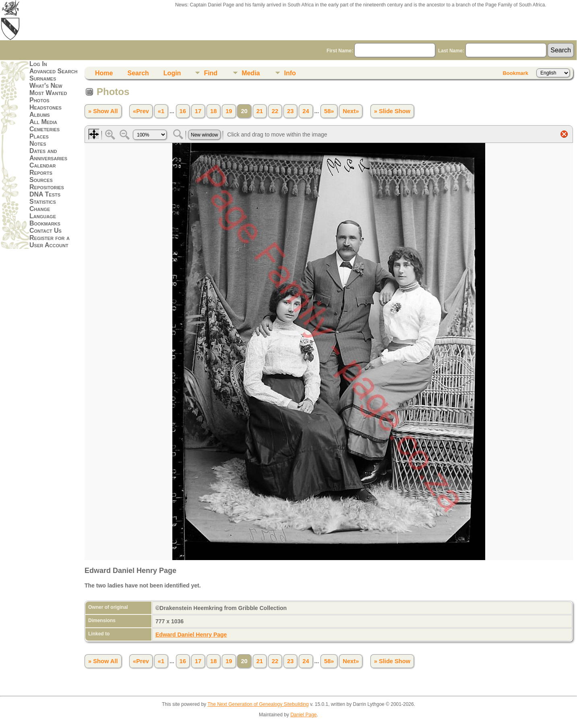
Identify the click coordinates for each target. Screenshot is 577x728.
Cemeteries (44, 129)
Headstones (45, 107)
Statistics (43, 202)
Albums (40, 115)
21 (260, 111)
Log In (38, 64)
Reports (41, 173)
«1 (161, 111)
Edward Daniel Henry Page (191, 635)
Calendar (42, 165)
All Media (43, 122)
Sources (41, 180)
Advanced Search (53, 71)
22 (275, 111)
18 (213, 111)
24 (306, 111)
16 (183, 111)
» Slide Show (392, 111)
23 (290, 111)
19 (229, 111)
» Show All (103, 111)
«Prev (141, 111)
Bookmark (515, 73)
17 (198, 111)
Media (251, 73)
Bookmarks (45, 223)
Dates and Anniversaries (48, 154)
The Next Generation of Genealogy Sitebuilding (258, 704)
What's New (46, 86)
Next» (351, 111)
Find (211, 73)
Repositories (47, 187)
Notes (38, 144)
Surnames (43, 78)
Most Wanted (48, 93)
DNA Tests (45, 194)
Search (138, 73)
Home (104, 73)
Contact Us (45, 231)
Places (39, 136)
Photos (39, 100)
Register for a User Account (50, 241)
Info (290, 73)
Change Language (43, 212)
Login (172, 73)
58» (329, 111)
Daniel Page (303, 715)
